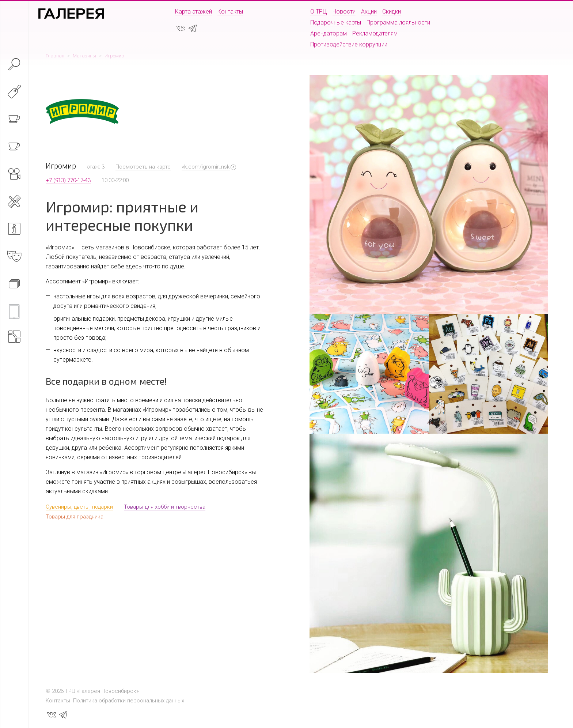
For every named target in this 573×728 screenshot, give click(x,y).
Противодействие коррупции (349, 44)
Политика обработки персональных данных (129, 701)
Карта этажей (193, 12)
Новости (344, 12)
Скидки (392, 12)
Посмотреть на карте (143, 167)
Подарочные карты (336, 22)
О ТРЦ (319, 12)
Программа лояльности (398, 22)
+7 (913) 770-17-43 (68, 180)
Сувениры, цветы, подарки (79, 507)
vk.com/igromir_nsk (206, 167)
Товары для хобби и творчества (165, 507)
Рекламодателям (375, 33)
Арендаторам (329, 33)
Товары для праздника (75, 517)
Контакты (230, 12)
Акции (369, 12)
